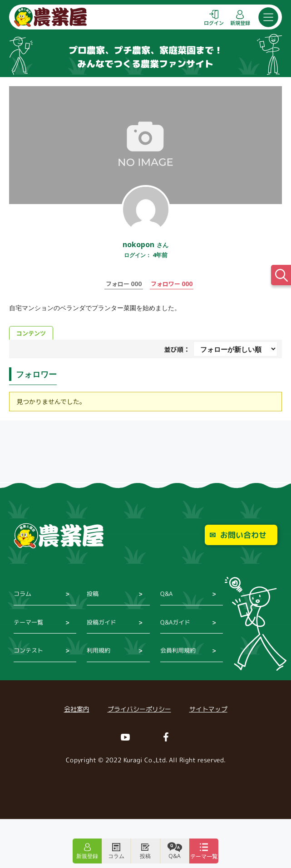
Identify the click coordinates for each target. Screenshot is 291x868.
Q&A (166, 594)
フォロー (124, 283)
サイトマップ (208, 709)
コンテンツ (31, 333)
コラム (22, 594)
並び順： (177, 349)
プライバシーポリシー (139, 709)
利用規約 (99, 650)
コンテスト (28, 650)
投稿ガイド (101, 622)
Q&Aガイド (175, 622)
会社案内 (77, 709)
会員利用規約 (178, 650)
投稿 (93, 594)
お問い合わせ (243, 535)
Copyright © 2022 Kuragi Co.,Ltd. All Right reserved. (145, 760)
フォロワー (172, 283)
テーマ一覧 (28, 622)
